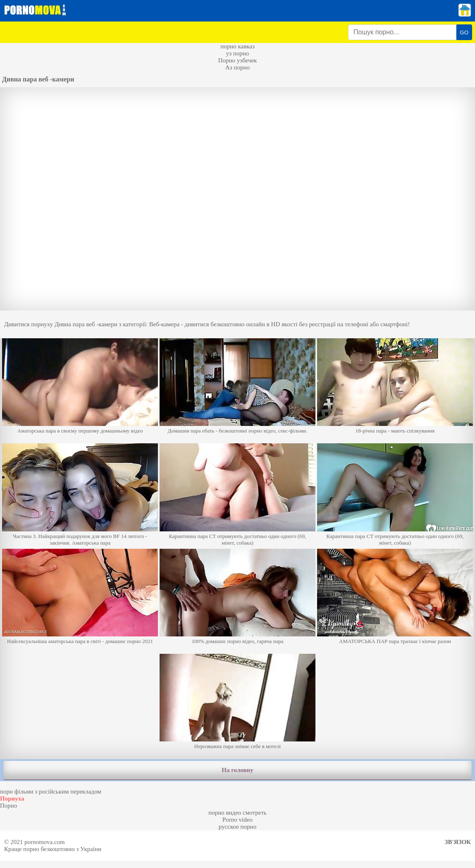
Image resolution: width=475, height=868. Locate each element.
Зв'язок (458, 842)
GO (464, 32)
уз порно (238, 53)
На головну (237, 770)
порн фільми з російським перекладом (51, 791)
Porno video (237, 820)
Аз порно (237, 67)
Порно (8, 806)
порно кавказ (237, 46)
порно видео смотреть (237, 813)
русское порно (237, 827)
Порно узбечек (238, 60)
